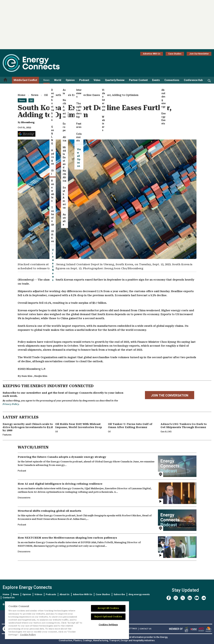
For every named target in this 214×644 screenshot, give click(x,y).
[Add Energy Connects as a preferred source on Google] (27, 134)
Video (97, 80)
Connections (172, 80)
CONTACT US (145, 629)
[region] (67, 620)
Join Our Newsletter (199, 54)
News (46, 80)
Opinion (70, 80)
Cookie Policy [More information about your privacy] (28, 635)
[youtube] (197, 598)
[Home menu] (5, 80)
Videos (38, 594)
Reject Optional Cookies (108, 617)
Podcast (84, 80)
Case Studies (175, 54)
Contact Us (9, 598)
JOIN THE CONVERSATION (170, 395)
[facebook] (169, 598)
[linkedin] (190, 598)
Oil (46, 95)
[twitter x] (183, 598)
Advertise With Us (152, 54)
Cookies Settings (108, 625)
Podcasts (51, 594)
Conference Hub (193, 80)
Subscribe (119, 594)
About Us (64, 594)
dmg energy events (139, 594)
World (58, 80)
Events (156, 80)
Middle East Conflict (25, 80)
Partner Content (138, 80)
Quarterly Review (115, 80)
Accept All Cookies (108, 608)
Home (22, 95)
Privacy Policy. (11, 404)
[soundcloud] (204, 598)
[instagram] (176, 598)
